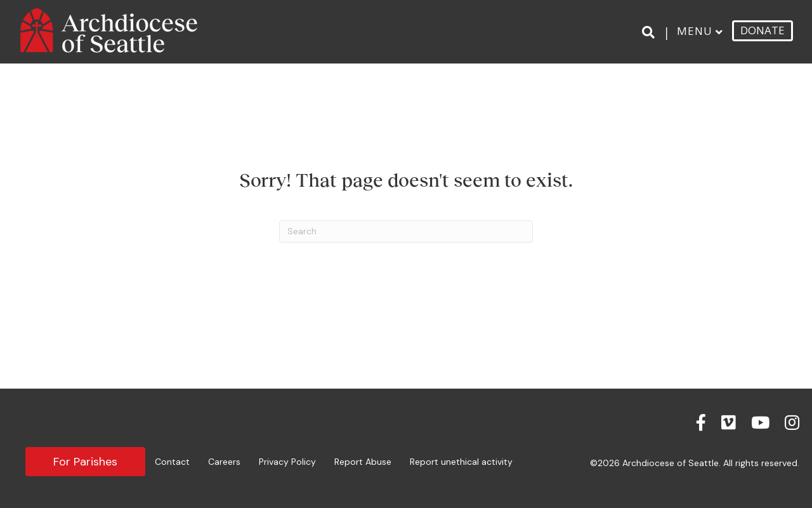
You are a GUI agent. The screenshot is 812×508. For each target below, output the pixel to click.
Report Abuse (363, 462)
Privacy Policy (287, 462)
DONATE (763, 30)
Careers (224, 462)
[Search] (651, 32)
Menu (695, 31)
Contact (172, 462)
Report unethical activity (461, 462)
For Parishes (85, 462)
